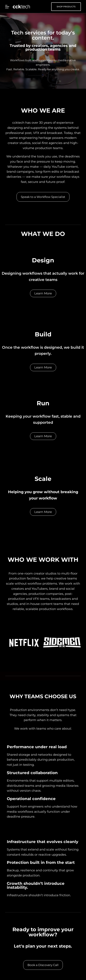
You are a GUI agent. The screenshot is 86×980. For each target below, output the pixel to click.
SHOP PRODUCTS (66, 7)
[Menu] (7, 7)
